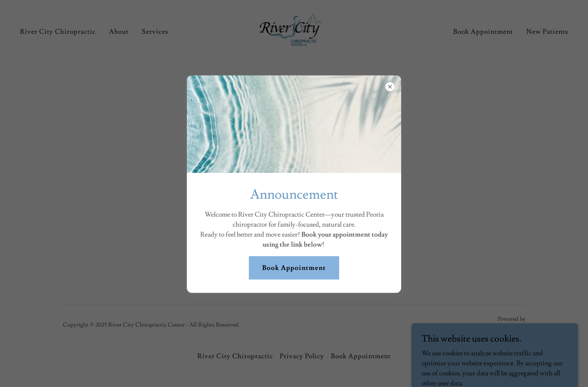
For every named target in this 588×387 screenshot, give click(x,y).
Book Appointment (294, 268)
